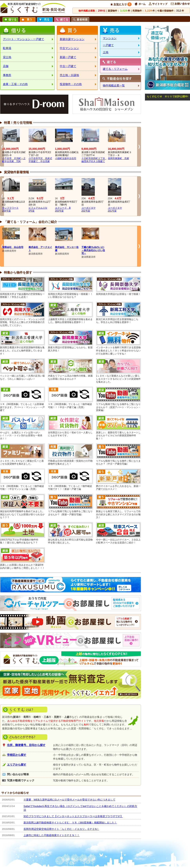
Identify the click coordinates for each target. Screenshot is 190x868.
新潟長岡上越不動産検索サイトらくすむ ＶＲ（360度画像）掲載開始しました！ (70, 823)
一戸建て (108, 45)
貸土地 (7, 57)
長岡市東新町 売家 (119, 158)
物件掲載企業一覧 (114, 85)
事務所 (7, 75)
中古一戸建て (68, 66)
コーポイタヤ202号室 (89, 209)
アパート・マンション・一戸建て (24, 39)
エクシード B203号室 (63, 209)
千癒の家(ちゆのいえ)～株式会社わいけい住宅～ (93, 250)
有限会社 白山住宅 (13, 247)
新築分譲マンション (72, 39)
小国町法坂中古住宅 (66, 158)
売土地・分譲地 (69, 75)
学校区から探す (17, 755)
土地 (106, 52)
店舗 (6, 66)
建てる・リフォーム (115, 69)
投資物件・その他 (71, 84)
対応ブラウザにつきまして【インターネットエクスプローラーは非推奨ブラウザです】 (73, 816)
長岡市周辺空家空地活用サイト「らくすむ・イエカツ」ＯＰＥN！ (61, 829)
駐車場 (7, 48)
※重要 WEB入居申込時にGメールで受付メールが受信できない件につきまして (69, 800)
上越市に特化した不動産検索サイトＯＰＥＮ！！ (52, 835)
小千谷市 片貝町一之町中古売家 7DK (14, 160)
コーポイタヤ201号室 (115, 209)
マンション (110, 38)
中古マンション (69, 48)
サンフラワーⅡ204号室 (10, 209)
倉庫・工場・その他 (15, 84)
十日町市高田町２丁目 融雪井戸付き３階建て (94, 160)
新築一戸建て (68, 57)
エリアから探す (17, 765)
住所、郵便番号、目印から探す (26, 745)
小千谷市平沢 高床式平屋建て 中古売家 (40, 160)
